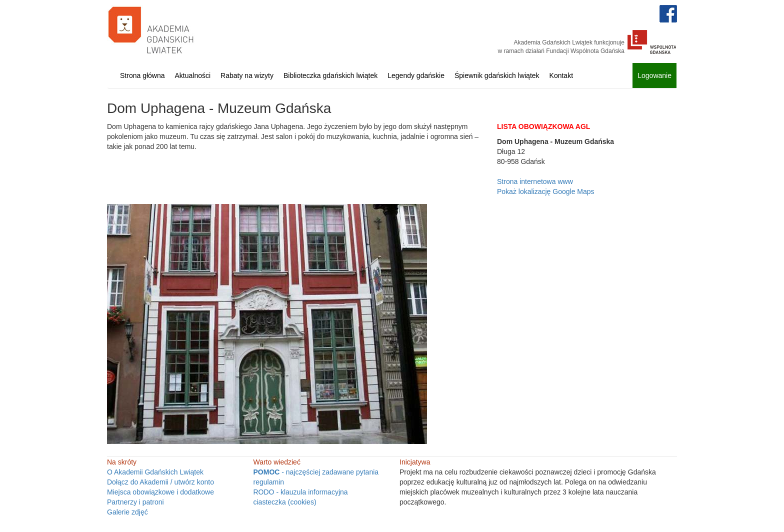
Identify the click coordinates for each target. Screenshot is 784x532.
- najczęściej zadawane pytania (316, 472)
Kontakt (561, 75)
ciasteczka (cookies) (285, 502)
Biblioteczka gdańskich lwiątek (330, 75)
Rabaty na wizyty (247, 75)
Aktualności (193, 75)
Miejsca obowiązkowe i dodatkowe (160, 492)
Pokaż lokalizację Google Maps (546, 191)
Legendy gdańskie (416, 75)
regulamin (269, 482)
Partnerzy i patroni (135, 502)
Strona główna (142, 75)
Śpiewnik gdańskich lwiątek (497, 75)
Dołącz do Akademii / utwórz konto (160, 482)
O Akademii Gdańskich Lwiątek (155, 472)
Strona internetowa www (535, 181)
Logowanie (654, 75)
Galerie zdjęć (127, 512)
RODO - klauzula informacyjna (301, 492)
